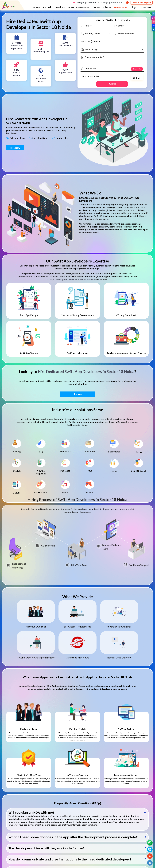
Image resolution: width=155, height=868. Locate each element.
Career (96, 7)
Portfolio (48, 7)
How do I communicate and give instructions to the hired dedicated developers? (70, 859)
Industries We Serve (79, 7)
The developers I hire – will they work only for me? (46, 848)
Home (37, 7)
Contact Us (145, 7)
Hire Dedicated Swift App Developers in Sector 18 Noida (86, 372)
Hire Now (15, 148)
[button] (150, 863)
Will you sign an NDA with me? (32, 813)
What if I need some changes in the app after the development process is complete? (73, 837)
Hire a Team (121, 7)
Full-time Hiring (17, 138)
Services (60, 7)
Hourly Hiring (62, 138)
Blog (133, 7)
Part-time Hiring (40, 138)
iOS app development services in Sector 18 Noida (71, 279)
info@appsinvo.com (87, 2)
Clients (107, 7)
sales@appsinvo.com (111, 2)
